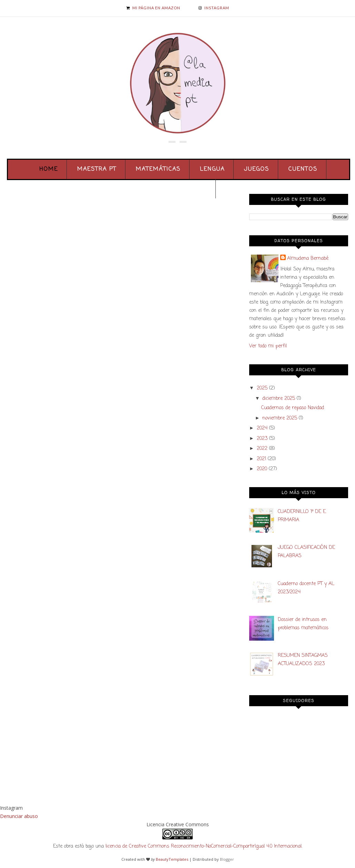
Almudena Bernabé (308, 259)
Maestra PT (97, 169)
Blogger (227, 859)
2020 (262, 469)
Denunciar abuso (19, 816)
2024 (262, 428)
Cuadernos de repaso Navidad (293, 408)
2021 (261, 459)
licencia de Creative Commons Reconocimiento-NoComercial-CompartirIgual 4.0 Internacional (204, 846)
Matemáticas (158, 169)
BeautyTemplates (172, 859)
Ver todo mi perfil (268, 346)
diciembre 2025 (279, 399)
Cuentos (303, 169)
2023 (262, 439)
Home (49, 169)
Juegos (257, 169)
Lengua (212, 169)
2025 (262, 388)
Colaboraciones (178, 189)
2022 (262, 449)
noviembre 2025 (280, 418)
